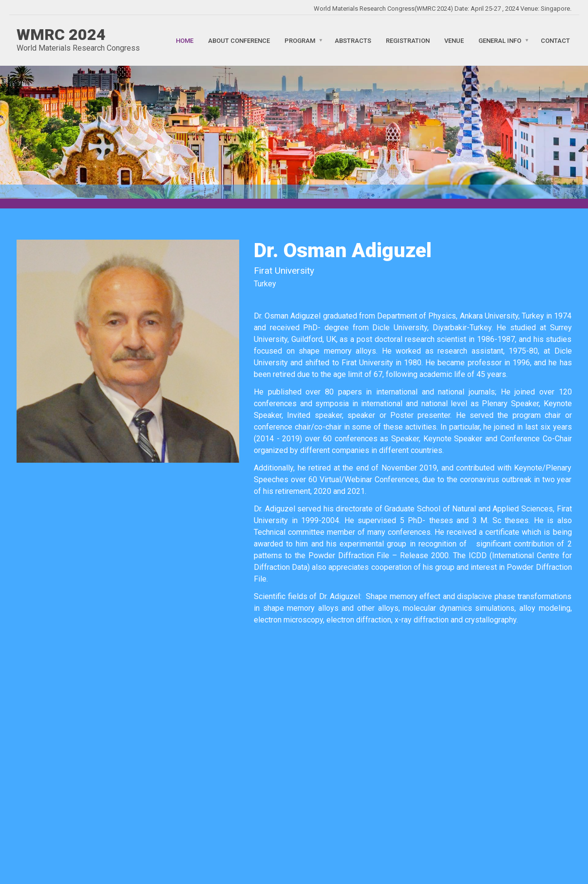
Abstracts (353, 40)
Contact (555, 40)
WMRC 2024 (61, 35)
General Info (500, 40)
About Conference (239, 40)
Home (185, 40)
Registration (408, 40)
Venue (454, 40)
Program (300, 40)
